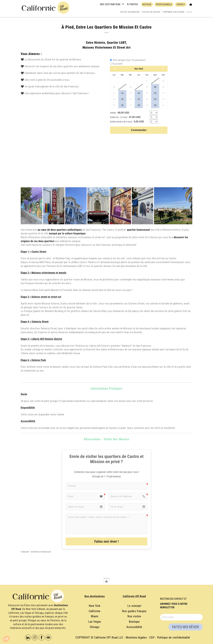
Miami (95, 616)
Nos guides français (134, 611)
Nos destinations (110, 4)
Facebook (42, 637)
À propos (133, 4)
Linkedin (28, 637)
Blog (190, 12)
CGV (152, 637)
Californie (95, 611)
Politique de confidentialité (174, 637)
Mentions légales (136, 637)
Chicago (95, 627)
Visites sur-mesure (130, 12)
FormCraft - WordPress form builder (36, 552)
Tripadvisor (48, 637)
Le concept (134, 606)
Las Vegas (95, 622)
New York (95, 606)
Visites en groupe (151, 12)
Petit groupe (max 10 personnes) (129, 60)
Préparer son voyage (174, 12)
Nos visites (134, 616)
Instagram (35, 637)
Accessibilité (134, 627)
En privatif (118, 64)
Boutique (134, 622)
